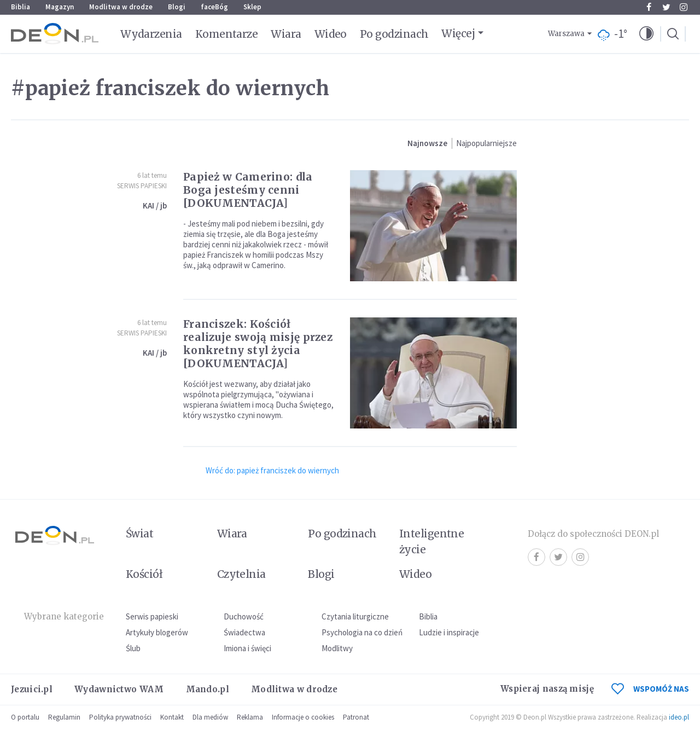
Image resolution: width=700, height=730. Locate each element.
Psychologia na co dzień (362, 632)
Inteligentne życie (432, 541)
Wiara (286, 34)
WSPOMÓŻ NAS (650, 689)
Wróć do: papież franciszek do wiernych (272, 470)
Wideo (331, 34)
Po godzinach (394, 34)
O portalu (25, 717)
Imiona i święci (247, 648)
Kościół (144, 574)
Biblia (21, 7)
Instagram (684, 7)
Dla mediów (210, 717)
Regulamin (64, 717)
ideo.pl (679, 717)
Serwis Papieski (142, 186)
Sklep (252, 7)
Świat (139, 534)
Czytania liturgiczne (355, 616)
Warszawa (566, 34)
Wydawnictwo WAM (119, 689)
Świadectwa (244, 632)
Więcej (458, 33)
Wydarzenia (151, 34)
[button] (646, 34)
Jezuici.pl (32, 689)
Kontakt (172, 717)
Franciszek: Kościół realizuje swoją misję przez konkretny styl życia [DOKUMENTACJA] (258, 344)
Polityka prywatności (120, 717)
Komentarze (227, 34)
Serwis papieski (152, 616)
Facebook (649, 7)
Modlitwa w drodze (121, 7)
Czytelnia (241, 574)
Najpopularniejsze (486, 143)
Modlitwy (337, 648)
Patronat (356, 717)
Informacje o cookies (303, 717)
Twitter (666, 7)
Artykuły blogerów (157, 632)
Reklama (250, 717)
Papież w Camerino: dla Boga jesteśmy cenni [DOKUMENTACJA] (248, 190)
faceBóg (214, 7)
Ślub (133, 648)
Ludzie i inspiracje (449, 632)
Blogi (177, 7)
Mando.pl (208, 689)
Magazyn (60, 7)
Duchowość (244, 616)
